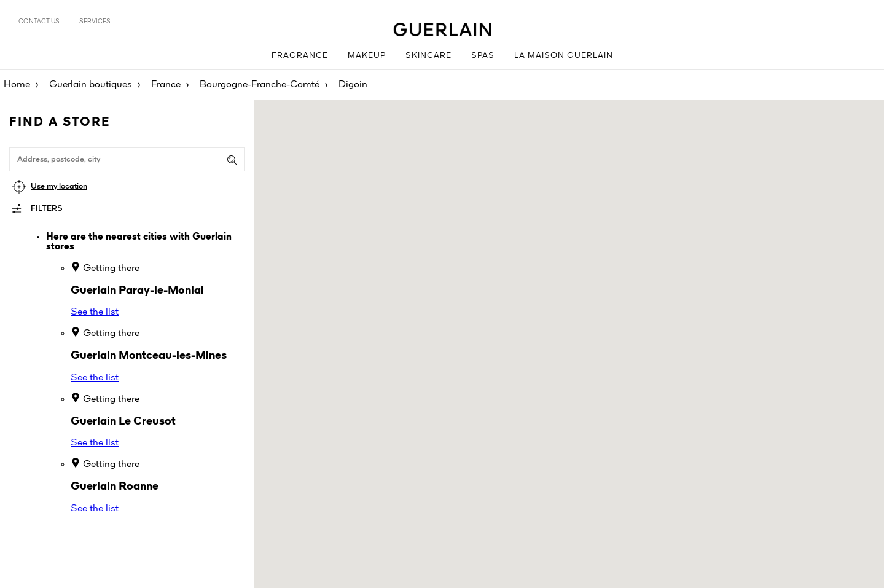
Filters (47, 209)
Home (17, 85)
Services (95, 22)
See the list (95, 312)
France (166, 85)
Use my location (59, 186)
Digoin (353, 85)
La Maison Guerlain (564, 56)
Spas (483, 56)
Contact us (39, 22)
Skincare (428, 56)
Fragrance (300, 56)
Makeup (367, 56)
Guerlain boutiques (91, 85)
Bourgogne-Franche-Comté (260, 85)
